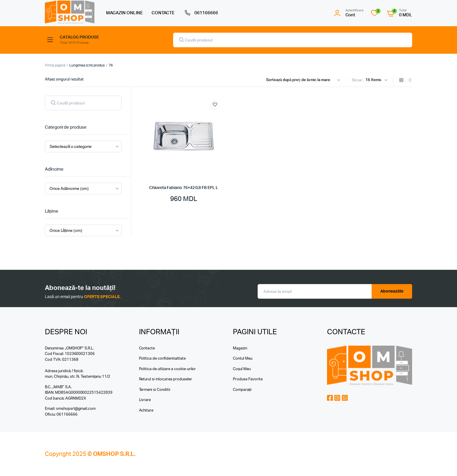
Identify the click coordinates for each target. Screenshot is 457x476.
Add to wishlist (215, 105)
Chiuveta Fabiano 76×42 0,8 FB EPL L (184, 188)
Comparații (242, 390)
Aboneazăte (392, 291)
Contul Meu (243, 359)
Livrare (145, 400)
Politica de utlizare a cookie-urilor (168, 369)
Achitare (146, 411)
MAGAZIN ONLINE (124, 13)
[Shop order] (304, 80)
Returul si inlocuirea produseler (166, 379)
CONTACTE (163, 13)
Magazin (240, 348)
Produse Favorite (248, 379)
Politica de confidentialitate (162, 359)
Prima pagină (55, 65)
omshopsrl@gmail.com (76, 409)
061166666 (201, 13)
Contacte (147, 348)
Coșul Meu (242, 369)
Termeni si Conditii (155, 390)
